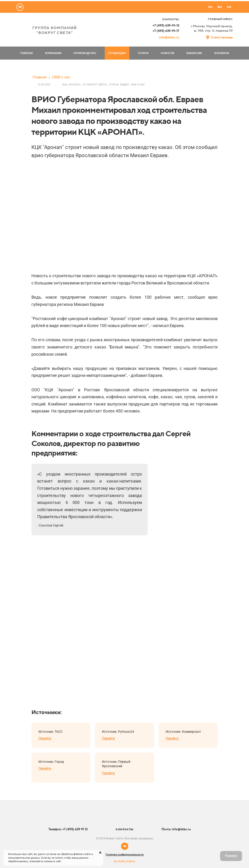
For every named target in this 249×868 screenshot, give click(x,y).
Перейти (45, 738)
